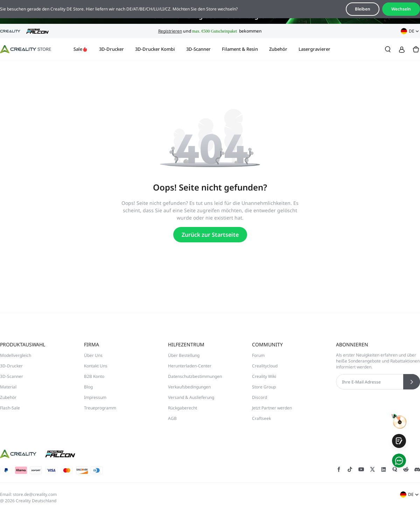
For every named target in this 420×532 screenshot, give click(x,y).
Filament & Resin (240, 49)
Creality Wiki (264, 376)
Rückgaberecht (183, 408)
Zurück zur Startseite (210, 235)
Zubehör (278, 49)
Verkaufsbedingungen (189, 387)
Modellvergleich (16, 355)
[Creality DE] (26, 49)
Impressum (95, 397)
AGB (172, 418)
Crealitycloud (265, 366)
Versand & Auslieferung (191, 397)
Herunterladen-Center (190, 366)
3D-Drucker (111, 49)
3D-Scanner (198, 49)
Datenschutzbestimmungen (195, 376)
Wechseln (401, 9)
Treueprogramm (100, 408)
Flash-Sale (10, 408)
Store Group (264, 387)
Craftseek (261, 418)
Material (8, 387)
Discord (260, 397)
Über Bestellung (184, 355)
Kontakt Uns (96, 366)
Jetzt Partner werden (272, 408)
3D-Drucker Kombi (155, 49)
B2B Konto (94, 376)
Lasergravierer (314, 49)
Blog (88, 387)
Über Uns (93, 355)
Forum (258, 355)
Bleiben (363, 9)
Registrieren (170, 31)
